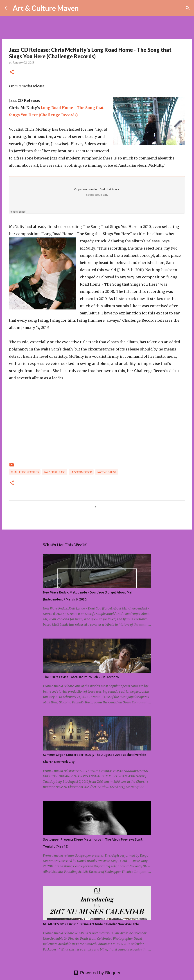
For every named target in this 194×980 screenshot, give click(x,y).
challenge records (25, 472)
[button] (12, 72)
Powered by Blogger (97, 973)
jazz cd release (55, 472)
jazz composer (81, 472)
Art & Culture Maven (46, 8)
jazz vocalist (107, 472)
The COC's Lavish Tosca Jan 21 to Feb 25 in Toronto (81, 677)
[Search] (85, 8)
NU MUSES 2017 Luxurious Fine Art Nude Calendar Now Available (91, 924)
